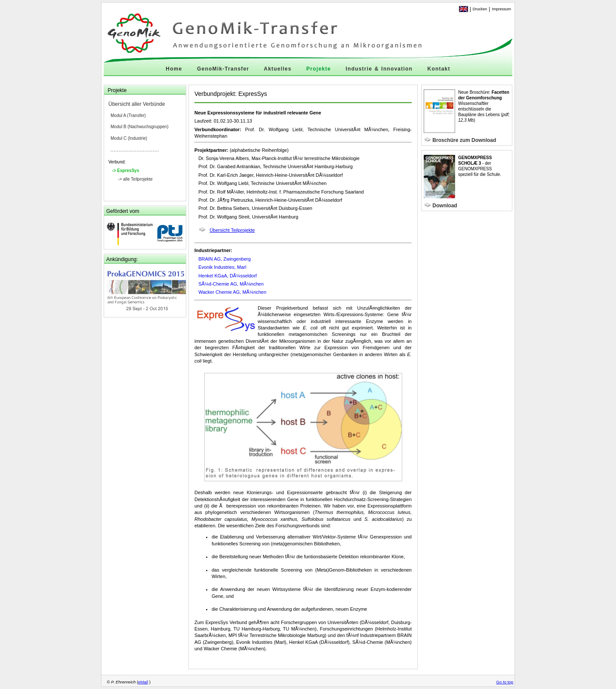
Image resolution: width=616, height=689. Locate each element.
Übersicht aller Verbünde (137, 104)
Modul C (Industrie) (129, 138)
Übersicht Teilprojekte (232, 230)
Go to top (505, 682)
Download (445, 206)
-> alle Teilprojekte (135, 179)
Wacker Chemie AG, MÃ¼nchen (232, 292)
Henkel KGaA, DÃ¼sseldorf (228, 276)
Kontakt (439, 69)
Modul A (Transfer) (128, 115)
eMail (143, 682)
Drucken (480, 9)
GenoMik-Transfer (223, 69)
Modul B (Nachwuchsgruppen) (140, 127)
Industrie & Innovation (379, 69)
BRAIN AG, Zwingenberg (225, 259)
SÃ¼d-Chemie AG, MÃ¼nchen (231, 284)
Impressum (501, 9)
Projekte (319, 69)
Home (174, 69)
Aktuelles (277, 69)
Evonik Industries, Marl (222, 267)
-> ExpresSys (125, 171)
